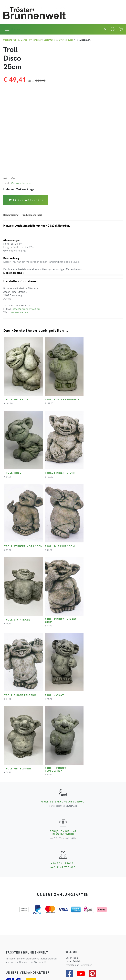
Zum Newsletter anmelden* (24, 933)
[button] (106, 29)
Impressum (70, 973)
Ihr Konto (11, 871)
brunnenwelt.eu (19, 312)
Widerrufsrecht (55, 973)
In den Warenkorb (26, 200)
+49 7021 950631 (63, 712)
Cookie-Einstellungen (88, 973)
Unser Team (72, 806)
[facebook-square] (71, 822)
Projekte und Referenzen (79, 813)
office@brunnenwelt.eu (26, 309)
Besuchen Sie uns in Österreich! (63, 681)
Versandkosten (22, 183)
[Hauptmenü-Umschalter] (12, 29)
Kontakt (10, 874)
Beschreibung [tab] (11, 215)
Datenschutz (40, 973)
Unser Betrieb (73, 810)
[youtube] (82, 822)
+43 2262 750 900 (63, 716)
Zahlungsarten (14, 882)
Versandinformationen (18, 878)
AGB (29, 973)
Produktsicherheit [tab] (32, 215)
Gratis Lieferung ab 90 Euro (63, 650)
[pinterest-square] (93, 822)
